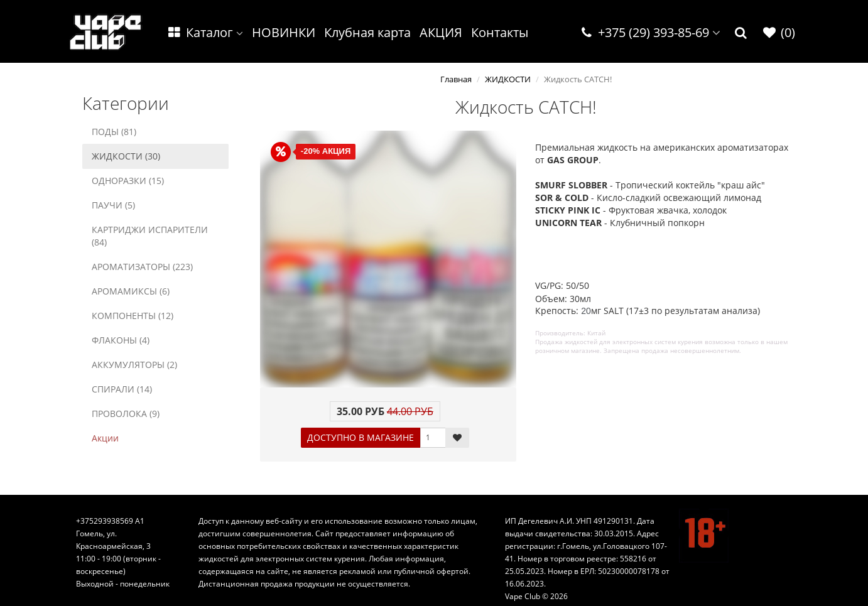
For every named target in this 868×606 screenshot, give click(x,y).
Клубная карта (367, 32)
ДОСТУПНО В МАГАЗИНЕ (361, 437)
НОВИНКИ (284, 32)
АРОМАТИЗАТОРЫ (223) (142, 267)
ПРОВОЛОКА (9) (126, 414)
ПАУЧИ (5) (113, 205)
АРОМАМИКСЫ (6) (131, 291)
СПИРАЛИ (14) (122, 389)
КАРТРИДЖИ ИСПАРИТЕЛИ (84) (150, 236)
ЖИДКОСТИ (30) (126, 156)
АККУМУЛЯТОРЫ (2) (134, 365)
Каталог (205, 32)
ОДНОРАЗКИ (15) (128, 181)
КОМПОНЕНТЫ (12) (133, 316)
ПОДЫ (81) (114, 132)
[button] (741, 33)
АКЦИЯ (441, 32)
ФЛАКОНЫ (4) (121, 340)
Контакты (500, 32)
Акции (105, 438)
